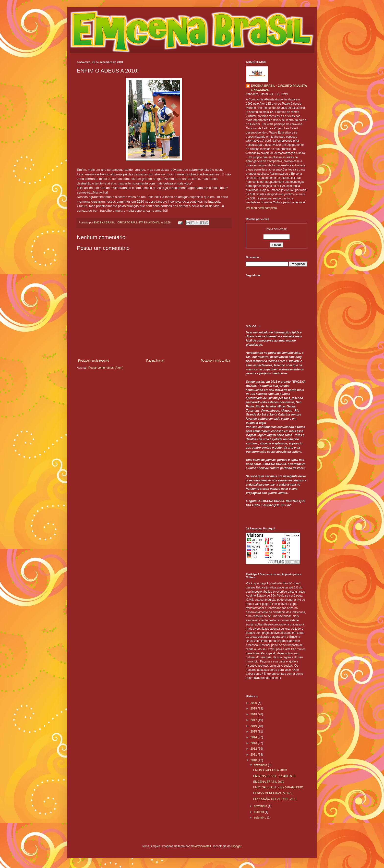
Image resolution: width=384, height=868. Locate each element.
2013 (254, 743)
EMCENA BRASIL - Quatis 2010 (274, 776)
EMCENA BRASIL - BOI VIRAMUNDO (278, 787)
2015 (254, 732)
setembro (260, 818)
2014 (254, 737)
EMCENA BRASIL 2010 (269, 782)
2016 (254, 726)
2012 (254, 749)
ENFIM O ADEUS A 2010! (270, 770)
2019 (254, 709)
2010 (254, 760)
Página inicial (155, 361)
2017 (254, 720)
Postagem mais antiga (215, 361)
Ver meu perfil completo (261, 208)
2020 (254, 703)
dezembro (261, 765)
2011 (254, 755)
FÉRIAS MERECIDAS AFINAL (273, 793)
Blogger (236, 846)
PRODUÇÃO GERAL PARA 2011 (275, 799)
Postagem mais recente (94, 361)
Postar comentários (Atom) (106, 368)
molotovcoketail (201, 846)
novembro (261, 806)
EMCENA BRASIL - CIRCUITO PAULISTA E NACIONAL (279, 88)
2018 (254, 714)
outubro (259, 812)
